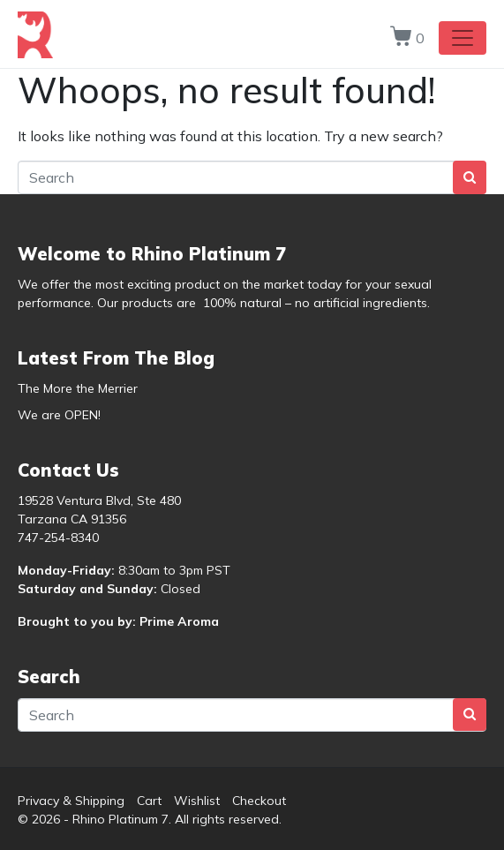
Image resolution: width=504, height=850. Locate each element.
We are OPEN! (59, 415)
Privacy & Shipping (71, 801)
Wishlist (197, 801)
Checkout (259, 801)
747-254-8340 (58, 538)
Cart (149, 801)
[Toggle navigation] (463, 38)
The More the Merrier (78, 388)
